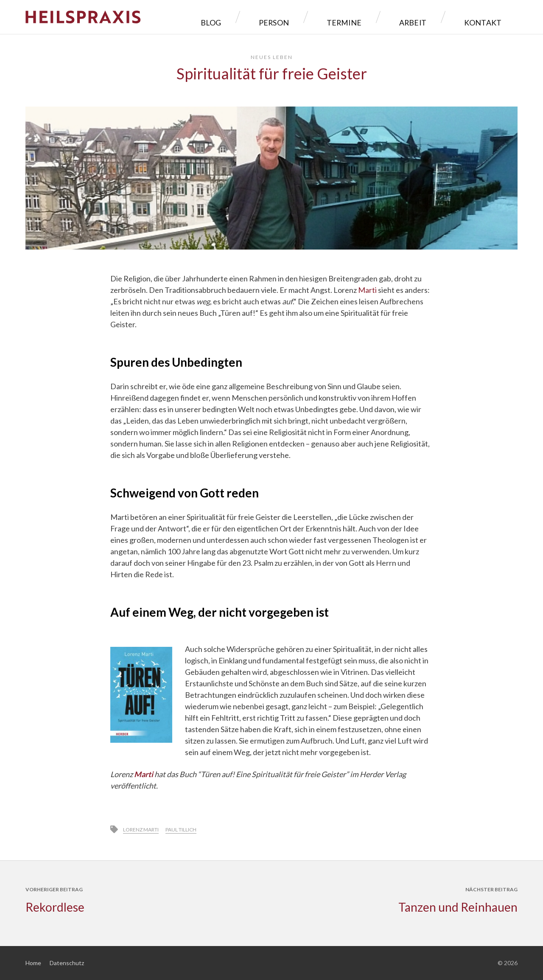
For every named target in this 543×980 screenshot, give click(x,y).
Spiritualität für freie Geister (272, 73)
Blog (286, 17)
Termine (385, 17)
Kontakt (488, 17)
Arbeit (436, 17)
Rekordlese (55, 907)
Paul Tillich (181, 830)
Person (333, 17)
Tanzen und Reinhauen (458, 907)
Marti (367, 290)
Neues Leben (272, 57)
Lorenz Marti (141, 830)
